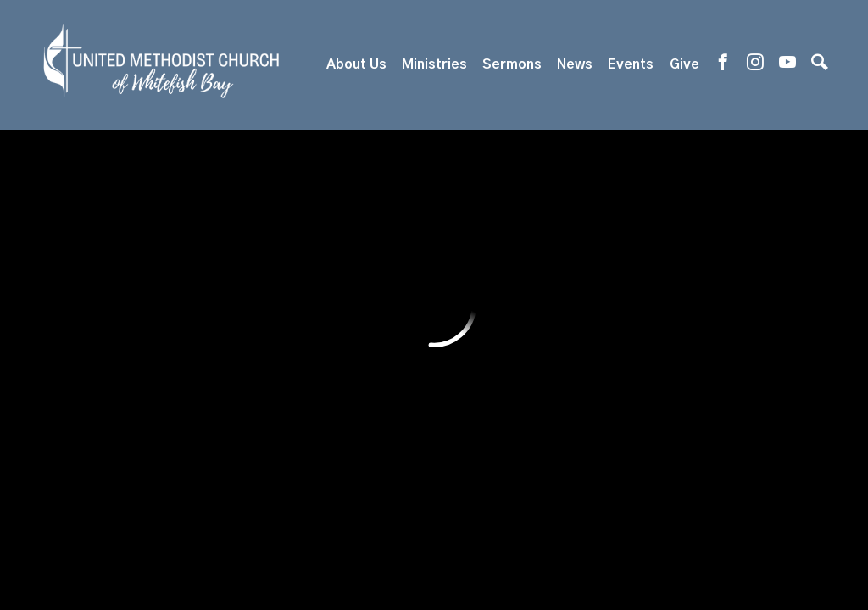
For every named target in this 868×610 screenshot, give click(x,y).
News (575, 64)
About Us (356, 64)
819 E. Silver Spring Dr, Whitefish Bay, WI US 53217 (396, 441)
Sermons (512, 64)
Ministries (434, 64)
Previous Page (154, 207)
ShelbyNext (434, 552)
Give (684, 64)
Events (631, 64)
